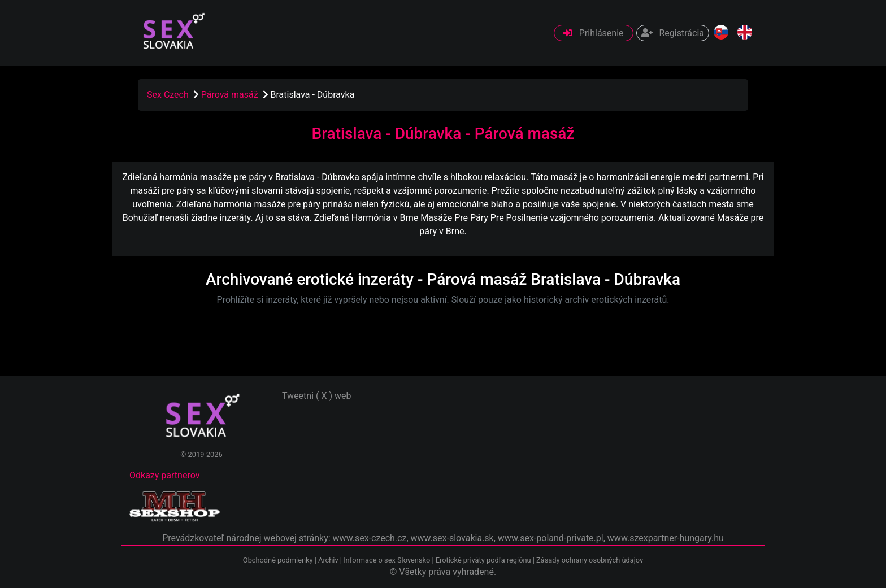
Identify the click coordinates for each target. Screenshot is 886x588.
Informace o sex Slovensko (387, 560)
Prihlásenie (594, 33)
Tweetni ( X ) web (317, 396)
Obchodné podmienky (279, 560)
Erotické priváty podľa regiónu (483, 560)
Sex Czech (168, 95)
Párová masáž (231, 95)
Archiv (328, 560)
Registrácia (673, 33)
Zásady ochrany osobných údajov (590, 560)
